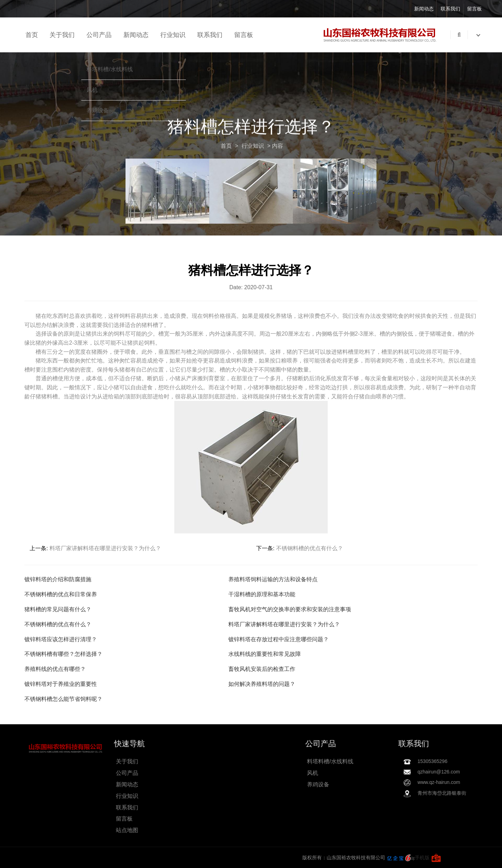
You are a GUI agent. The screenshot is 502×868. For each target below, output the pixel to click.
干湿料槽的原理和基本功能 (262, 594)
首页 (32, 35)
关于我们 (62, 35)
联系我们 (450, 9)
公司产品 (99, 35)
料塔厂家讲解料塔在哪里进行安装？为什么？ (105, 548)
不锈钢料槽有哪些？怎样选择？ (63, 654)
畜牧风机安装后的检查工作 (262, 669)
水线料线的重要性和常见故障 (265, 654)
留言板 (474, 9)
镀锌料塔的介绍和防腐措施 (58, 579)
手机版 (123, 858)
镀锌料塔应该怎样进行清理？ (61, 639)
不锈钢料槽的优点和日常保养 (61, 594)
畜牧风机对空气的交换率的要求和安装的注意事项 (290, 609)
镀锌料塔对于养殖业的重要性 (61, 684)
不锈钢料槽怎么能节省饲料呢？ (63, 699)
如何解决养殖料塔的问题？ (262, 684)
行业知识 (173, 35)
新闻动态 (424, 9)
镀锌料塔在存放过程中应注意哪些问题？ (279, 639)
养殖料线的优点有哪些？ (55, 669)
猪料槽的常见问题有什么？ (58, 609)
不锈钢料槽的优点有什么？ (310, 548)
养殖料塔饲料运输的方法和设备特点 (273, 579)
